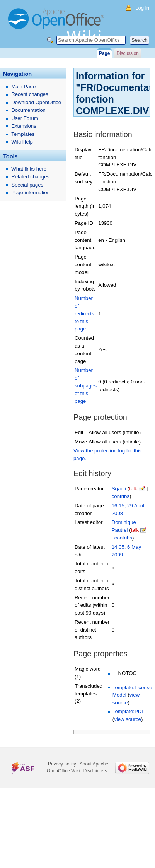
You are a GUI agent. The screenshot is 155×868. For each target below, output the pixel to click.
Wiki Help (22, 142)
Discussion (127, 53)
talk (133, 489)
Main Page (23, 86)
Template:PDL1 (130, 711)
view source (128, 719)
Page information (31, 193)
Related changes (30, 177)
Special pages (27, 185)
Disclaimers (95, 771)
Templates (23, 134)
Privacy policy (62, 764)
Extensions (24, 126)
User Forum (25, 118)
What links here (29, 169)
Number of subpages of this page (86, 385)
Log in (142, 8)
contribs (121, 496)
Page (104, 53)
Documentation (28, 110)
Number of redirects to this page (84, 313)
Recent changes (30, 94)
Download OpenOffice (36, 102)
